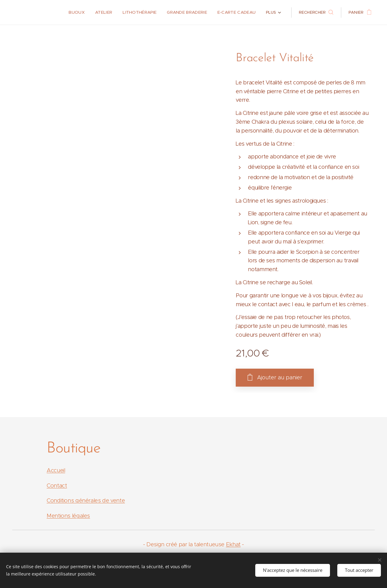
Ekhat (233, 544)
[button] (316, 12)
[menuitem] (45, 12)
